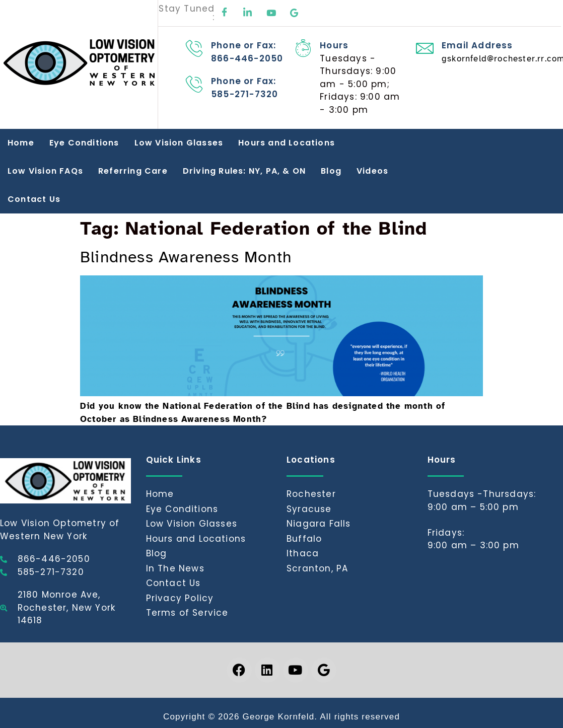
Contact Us (34, 199)
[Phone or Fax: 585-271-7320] (195, 84)
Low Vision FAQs (45, 171)
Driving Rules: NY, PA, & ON (244, 171)
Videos (372, 171)
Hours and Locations (287, 143)
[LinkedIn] (248, 13)
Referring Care (133, 171)
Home (21, 143)
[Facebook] (225, 13)
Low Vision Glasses (179, 143)
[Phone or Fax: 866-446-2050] (195, 48)
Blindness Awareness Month (186, 257)
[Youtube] (271, 13)
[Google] (295, 13)
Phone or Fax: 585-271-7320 (244, 88)
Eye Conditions (84, 143)
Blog (331, 171)
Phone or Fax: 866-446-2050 (247, 52)
